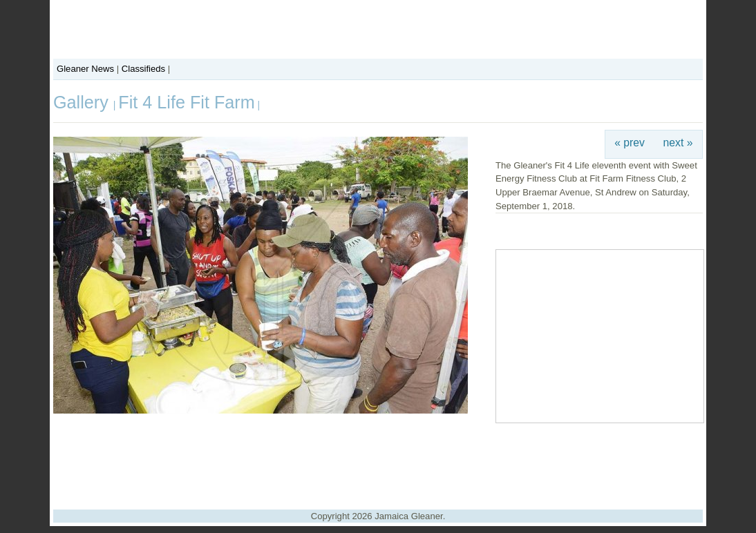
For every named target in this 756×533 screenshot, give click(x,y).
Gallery (83, 102)
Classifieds (143, 69)
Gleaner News (85, 69)
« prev (630, 143)
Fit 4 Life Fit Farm (186, 102)
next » (678, 143)
